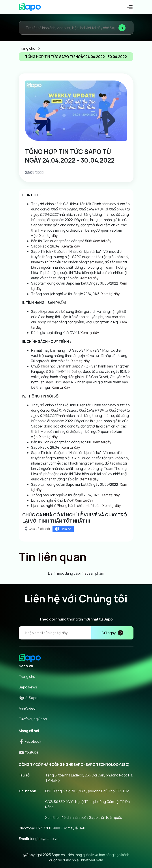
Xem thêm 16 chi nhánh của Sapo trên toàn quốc (84, 817)
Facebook (30, 741)
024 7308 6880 (48, 828)
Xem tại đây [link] (48, 236)
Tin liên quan (53, 557)
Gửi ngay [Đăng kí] (112, 633)
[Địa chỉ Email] (76, 633)
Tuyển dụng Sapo (33, 719)
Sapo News (28, 687)
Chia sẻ (63, 529)
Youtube (29, 752)
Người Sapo (28, 698)
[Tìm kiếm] (122, 28)
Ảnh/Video (27, 708)
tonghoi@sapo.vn (44, 839)
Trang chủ (27, 677)
